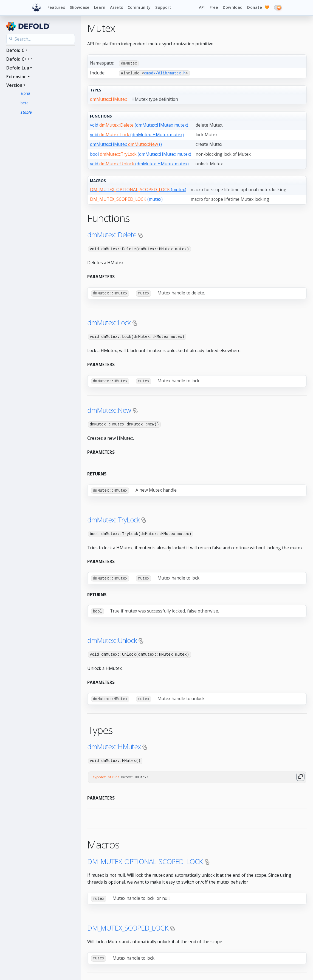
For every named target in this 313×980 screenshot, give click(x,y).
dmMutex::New (109, 409)
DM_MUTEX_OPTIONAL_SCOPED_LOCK (145, 859)
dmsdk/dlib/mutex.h (165, 73)
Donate (258, 8)
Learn (100, 7)
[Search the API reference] (41, 39)
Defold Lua (18, 68)
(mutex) (138, 189)
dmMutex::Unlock (112, 638)
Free (214, 7)
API (202, 7)
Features (56, 7)
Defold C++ (18, 59)
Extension (16, 77)
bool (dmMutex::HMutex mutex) (141, 154)
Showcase (80, 7)
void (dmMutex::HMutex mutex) (139, 125)
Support (163, 7)
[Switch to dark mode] (278, 8)
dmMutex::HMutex (114, 744)
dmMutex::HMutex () (126, 144)
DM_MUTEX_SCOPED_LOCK (128, 925)
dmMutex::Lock (109, 322)
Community (139, 7)
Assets (116, 7)
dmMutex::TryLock (113, 518)
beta (25, 103)
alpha (25, 93)
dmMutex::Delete (112, 234)
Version (14, 85)
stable (26, 112)
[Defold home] (36, 8)
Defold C (15, 50)
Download (233, 7)
